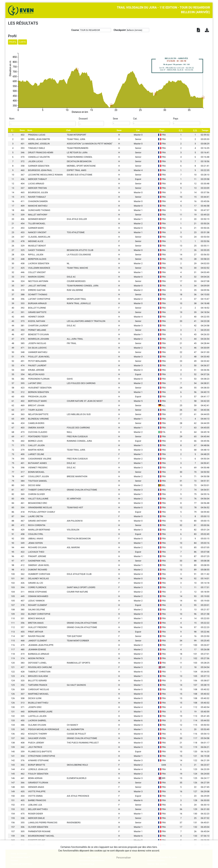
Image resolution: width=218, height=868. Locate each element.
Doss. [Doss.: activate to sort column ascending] (23, 130)
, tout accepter (100, 858)
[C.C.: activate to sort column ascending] (181, 130)
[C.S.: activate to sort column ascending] (195, 130)
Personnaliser (124, 858)
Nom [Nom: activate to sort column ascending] (30, 130)
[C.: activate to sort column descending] (13, 130)
